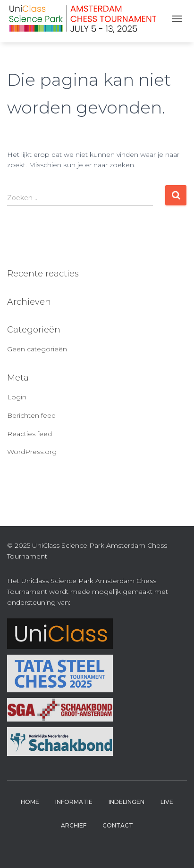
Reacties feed (30, 434)
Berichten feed (31, 415)
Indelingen (127, 802)
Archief (74, 825)
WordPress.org (32, 452)
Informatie (74, 802)
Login (17, 397)
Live (167, 802)
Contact (118, 825)
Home (30, 802)
